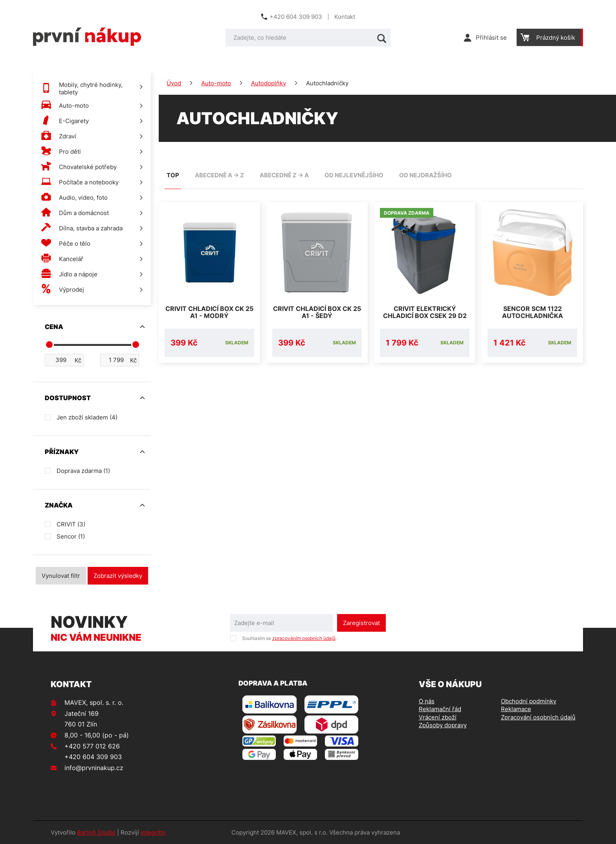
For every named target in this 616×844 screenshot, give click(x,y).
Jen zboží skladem (87, 417)
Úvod (174, 83)
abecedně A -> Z (219, 175)
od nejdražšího (425, 175)
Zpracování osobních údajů (538, 717)
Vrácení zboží (438, 717)
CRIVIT (71, 524)
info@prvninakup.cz (94, 768)
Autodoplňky (269, 83)
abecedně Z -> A (284, 175)
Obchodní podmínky (529, 701)
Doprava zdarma (83, 471)
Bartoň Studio (96, 832)
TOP (173, 175)
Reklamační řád (440, 709)
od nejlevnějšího (354, 175)
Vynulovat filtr (61, 576)
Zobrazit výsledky (118, 576)
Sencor (71, 536)
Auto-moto (216, 83)
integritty (153, 832)
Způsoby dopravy (443, 725)
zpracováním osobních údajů (304, 638)
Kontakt (345, 17)
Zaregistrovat (361, 623)
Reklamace (516, 709)
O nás (427, 701)
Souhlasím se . (289, 638)
